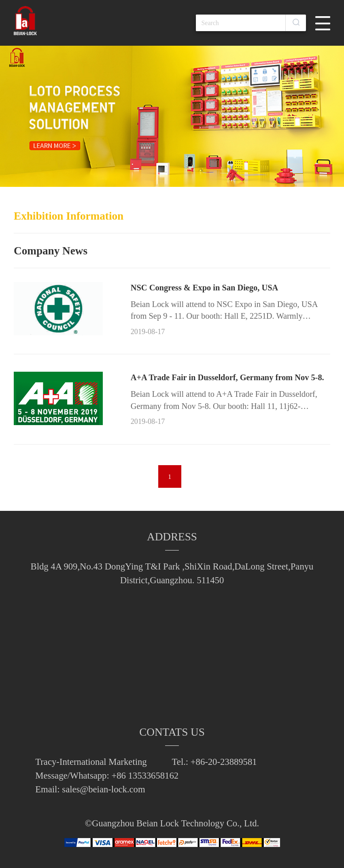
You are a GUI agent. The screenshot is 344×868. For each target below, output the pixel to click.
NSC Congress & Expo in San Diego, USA (204, 288)
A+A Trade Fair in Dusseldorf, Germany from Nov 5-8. (227, 377)
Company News (51, 251)
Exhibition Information (69, 216)
